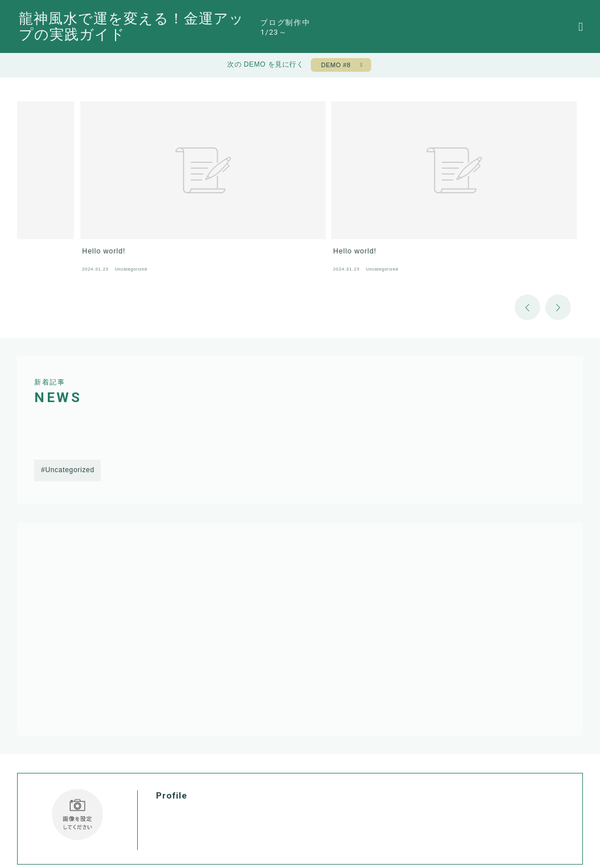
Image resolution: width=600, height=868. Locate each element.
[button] (527, 259)
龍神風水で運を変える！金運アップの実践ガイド (204, 27)
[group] (93, 167)
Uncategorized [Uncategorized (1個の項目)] (69, 423)
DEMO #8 (334, 67)
